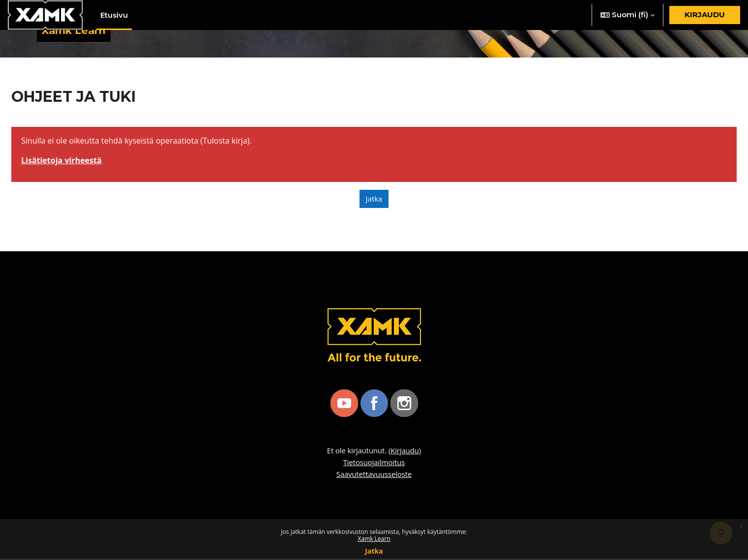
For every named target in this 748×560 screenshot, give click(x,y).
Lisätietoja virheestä (61, 162)
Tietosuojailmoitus (374, 464)
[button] (628, 15)
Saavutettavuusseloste (374, 475)
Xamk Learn (374, 539)
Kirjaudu (705, 15)
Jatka (374, 551)
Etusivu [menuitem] (114, 15)
